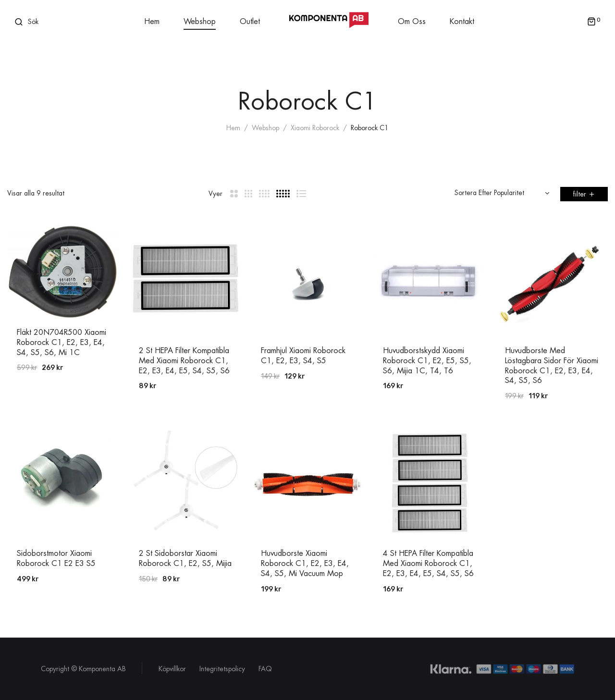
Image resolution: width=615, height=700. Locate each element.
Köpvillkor (172, 669)
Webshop (265, 128)
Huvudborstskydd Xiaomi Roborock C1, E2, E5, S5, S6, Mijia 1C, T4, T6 (427, 361)
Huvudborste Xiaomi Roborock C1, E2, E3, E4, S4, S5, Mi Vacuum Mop (305, 564)
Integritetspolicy (222, 669)
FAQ (265, 669)
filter (579, 194)
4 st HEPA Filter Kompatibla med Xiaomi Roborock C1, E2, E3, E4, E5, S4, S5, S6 (428, 564)
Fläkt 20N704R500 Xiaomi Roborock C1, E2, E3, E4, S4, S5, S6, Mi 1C (61, 343)
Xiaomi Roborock (315, 128)
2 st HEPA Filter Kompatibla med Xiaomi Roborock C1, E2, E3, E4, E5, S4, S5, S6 (184, 361)
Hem (233, 128)
